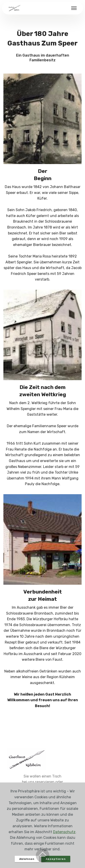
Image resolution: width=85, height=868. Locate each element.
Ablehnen (27, 859)
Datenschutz (64, 832)
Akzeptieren (56, 859)
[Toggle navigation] (74, 8)
